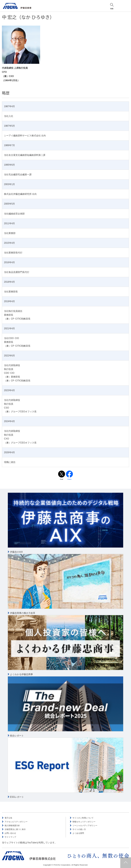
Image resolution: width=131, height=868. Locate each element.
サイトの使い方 (79, 829)
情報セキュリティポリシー (84, 822)
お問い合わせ (10, 833)
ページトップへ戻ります (126, 863)
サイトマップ (10, 837)
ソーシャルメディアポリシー (85, 826)
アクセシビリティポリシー (16, 822)
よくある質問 (78, 833)
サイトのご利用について (83, 818)
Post (62, 479)
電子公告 (8, 818)
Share (69, 479)
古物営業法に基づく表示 (15, 829)
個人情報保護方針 (12, 826)
